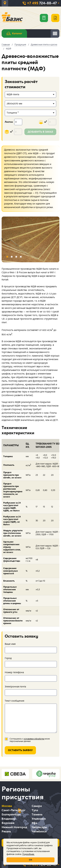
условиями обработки (34, 739)
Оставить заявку (20, 750)
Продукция (20, 45)
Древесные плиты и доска (44, 45)
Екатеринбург (11, 815)
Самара (37, 806)
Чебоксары (39, 827)
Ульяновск (39, 819)
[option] (30, 239)
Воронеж (8, 823)
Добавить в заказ (40, 132)
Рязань (6, 831)
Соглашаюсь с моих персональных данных (30, 740)
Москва (7, 806)
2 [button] (12, 257)
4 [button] (21, 257)
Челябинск (39, 831)
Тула (35, 810)
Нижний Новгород (14, 827)
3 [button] (16, 257)
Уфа (34, 823)
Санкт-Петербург (14, 810)
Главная (6, 45)
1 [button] (7, 257)
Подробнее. (28, 854)
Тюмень (37, 815)
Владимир (9, 819)
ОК (31, 860)
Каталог (14, 33)
